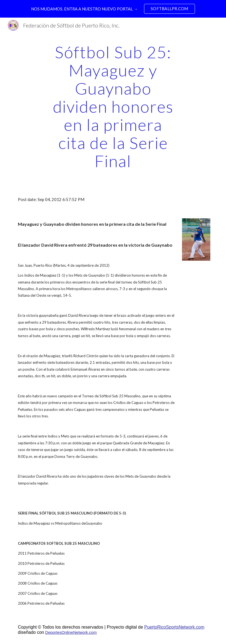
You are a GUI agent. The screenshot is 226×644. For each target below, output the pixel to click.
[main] (113, 106)
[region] (113, 9)
